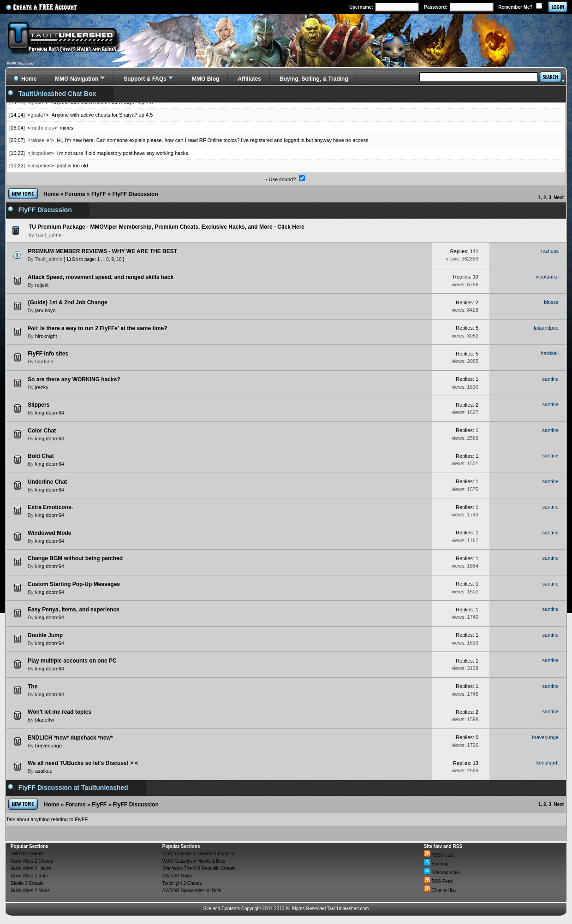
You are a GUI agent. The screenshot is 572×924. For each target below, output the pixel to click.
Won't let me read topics (60, 712)
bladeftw (45, 720)
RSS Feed (438, 855)
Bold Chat (41, 456)
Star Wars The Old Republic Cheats (199, 868)
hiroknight (46, 336)
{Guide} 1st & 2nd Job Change (68, 302)
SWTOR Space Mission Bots (192, 891)
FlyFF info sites (48, 354)
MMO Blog (206, 79)
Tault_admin (49, 259)
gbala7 (38, 115)
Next (559, 198)
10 (119, 259)
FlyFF (99, 194)
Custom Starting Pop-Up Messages (74, 584)
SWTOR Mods (177, 876)
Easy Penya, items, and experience (74, 610)
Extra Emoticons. (50, 507)
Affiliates (249, 79)
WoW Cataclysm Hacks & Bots (194, 861)
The (33, 687)
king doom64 (50, 413)
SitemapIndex (442, 873)
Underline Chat (47, 482)
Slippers (39, 405)
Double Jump (45, 635)
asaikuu (44, 771)
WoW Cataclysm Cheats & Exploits (198, 854)
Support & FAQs (145, 79)
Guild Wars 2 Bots (29, 876)
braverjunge (48, 746)
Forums (75, 194)
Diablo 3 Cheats (27, 883)
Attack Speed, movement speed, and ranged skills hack (101, 277)
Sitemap (436, 864)
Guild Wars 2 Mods (30, 891)
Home (51, 194)
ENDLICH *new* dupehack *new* (70, 738)
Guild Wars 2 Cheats (32, 861)
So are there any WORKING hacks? (74, 379)
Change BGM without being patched (75, 558)
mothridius (42, 128)
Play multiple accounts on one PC (72, 661)
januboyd (45, 310)
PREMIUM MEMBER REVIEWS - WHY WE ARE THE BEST (102, 251)
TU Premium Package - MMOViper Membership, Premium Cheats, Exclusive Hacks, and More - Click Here (167, 227)
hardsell (44, 361)
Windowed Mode (50, 533)
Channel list (440, 890)
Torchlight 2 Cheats (182, 883)
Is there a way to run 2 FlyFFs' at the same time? (104, 328)
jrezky (42, 387)
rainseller (41, 140)
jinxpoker (41, 153)
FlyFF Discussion (135, 194)
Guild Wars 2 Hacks (31, 868)
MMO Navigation (77, 79)
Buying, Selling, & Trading (314, 79)
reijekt (42, 285)
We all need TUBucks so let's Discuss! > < (83, 763)
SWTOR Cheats (27, 854)
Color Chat (42, 431)
